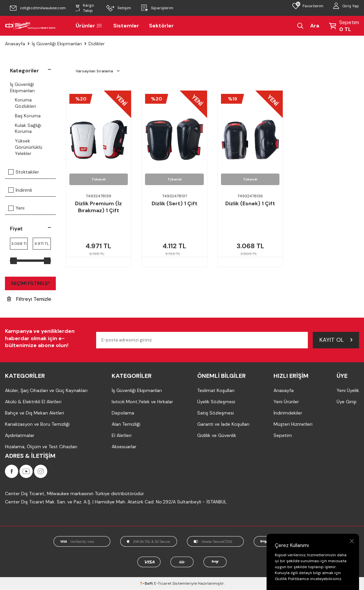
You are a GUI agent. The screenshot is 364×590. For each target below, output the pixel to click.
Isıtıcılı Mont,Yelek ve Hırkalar (142, 402)
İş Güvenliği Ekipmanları (57, 44)
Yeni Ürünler (286, 402)
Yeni (16, 208)
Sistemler (126, 26)
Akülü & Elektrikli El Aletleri (33, 402)
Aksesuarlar (124, 447)
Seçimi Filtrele (30, 283)
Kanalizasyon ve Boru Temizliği (37, 424)
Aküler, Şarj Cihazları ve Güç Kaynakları (46, 390)
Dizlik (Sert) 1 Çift (175, 204)
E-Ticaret (163, 584)
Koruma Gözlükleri (25, 103)
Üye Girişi (346, 402)
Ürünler (90, 26)
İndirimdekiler (288, 413)
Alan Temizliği (126, 424)
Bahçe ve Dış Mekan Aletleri (35, 413)
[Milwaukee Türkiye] (30, 26)
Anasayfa (15, 44)
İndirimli (20, 190)
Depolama (123, 413)
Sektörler (161, 26)
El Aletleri (122, 435)
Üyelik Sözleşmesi (216, 402)
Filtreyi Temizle (29, 299)
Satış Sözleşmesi (216, 413)
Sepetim (283, 435)
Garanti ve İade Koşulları (223, 424)
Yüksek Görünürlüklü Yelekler (29, 147)
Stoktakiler (24, 172)
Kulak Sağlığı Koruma (28, 128)
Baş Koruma (28, 116)
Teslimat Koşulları (216, 390)
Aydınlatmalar (20, 435)
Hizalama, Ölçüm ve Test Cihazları (41, 447)
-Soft (147, 584)
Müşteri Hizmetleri (293, 424)
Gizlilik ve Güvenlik (217, 435)
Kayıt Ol (336, 340)
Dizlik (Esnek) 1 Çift (250, 204)
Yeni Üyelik (348, 390)
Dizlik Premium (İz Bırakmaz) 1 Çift (98, 207)
